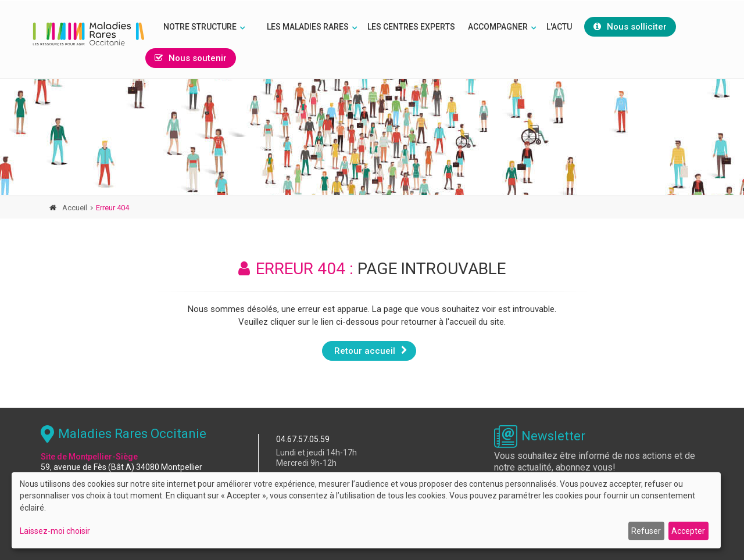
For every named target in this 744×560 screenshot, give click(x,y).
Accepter (688, 531)
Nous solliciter (630, 27)
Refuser (646, 531)
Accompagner (498, 27)
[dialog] (366, 510)
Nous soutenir (191, 58)
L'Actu (559, 27)
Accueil (75, 208)
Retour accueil (371, 350)
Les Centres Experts (411, 27)
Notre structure (200, 27)
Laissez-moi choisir (55, 531)
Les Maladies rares (308, 27)
